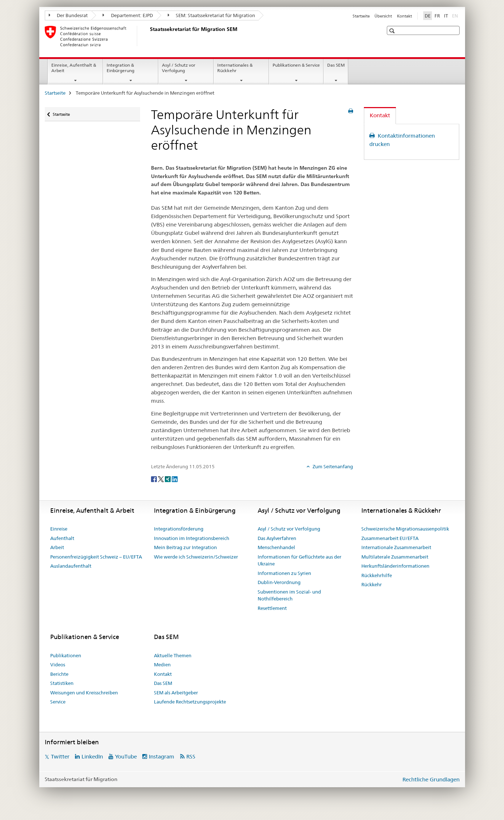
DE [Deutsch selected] (428, 16)
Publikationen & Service (296, 65)
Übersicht (383, 16)
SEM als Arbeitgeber (176, 693)
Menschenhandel (276, 547)
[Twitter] (161, 478)
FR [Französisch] (437, 16)
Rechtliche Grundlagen (431, 779)
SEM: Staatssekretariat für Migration (212, 15)
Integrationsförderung (179, 529)
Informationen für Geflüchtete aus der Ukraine (299, 560)
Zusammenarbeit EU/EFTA (390, 538)
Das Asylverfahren (277, 538)
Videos (58, 665)
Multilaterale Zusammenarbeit (395, 557)
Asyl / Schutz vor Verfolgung (179, 68)
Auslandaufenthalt (71, 566)
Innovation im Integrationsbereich (192, 538)
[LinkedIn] (175, 478)
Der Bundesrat (68, 15)
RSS (191, 756)
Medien (162, 665)
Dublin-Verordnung (279, 582)
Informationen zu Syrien (284, 573)
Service (58, 702)
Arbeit (57, 547)
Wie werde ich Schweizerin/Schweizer (196, 557)
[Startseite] (148, 36)
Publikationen (66, 655)
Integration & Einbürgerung (120, 68)
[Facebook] (154, 478)
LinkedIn (92, 756)
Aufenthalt (62, 538)
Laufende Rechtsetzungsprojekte (190, 702)
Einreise (59, 529)
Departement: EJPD (128, 15)
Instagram (162, 756)
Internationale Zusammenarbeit (396, 547)
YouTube (126, 756)
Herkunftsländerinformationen (395, 566)
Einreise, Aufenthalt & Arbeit (74, 68)
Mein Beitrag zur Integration (185, 547)
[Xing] (168, 478)
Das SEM (336, 65)
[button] (393, 31)
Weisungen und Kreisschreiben (84, 693)
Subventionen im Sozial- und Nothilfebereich (289, 595)
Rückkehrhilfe (377, 575)
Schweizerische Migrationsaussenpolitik (405, 529)
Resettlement (272, 608)
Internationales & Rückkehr (235, 68)
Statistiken (62, 683)
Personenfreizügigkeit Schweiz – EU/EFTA (96, 557)
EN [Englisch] (456, 15)
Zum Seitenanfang (332, 466)
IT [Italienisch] (446, 16)
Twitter (60, 756)
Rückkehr (372, 584)
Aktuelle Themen (173, 655)
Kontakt (404, 16)
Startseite (361, 16)
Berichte (59, 674)
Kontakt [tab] (380, 115)
